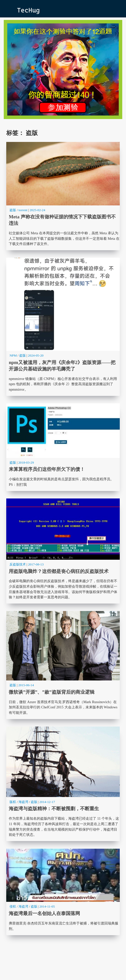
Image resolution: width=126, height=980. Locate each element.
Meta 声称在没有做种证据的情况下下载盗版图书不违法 (63, 196)
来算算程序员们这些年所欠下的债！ (63, 447)
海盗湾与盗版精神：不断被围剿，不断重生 (63, 784)
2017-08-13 (36, 564)
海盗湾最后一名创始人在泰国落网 (63, 892)
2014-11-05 (47, 906)
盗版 (13, 210)
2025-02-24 (37, 210)
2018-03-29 (26, 462)
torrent (23, 210)
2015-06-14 (26, 685)
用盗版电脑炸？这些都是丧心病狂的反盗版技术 (63, 551)
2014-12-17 (47, 802)
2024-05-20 (36, 355)
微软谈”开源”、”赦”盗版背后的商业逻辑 (63, 665)
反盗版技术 (18, 564)
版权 (13, 802)
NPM (13, 355)
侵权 (13, 906)
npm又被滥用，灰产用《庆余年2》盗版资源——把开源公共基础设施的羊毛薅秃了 (63, 327)
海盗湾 (23, 802)
